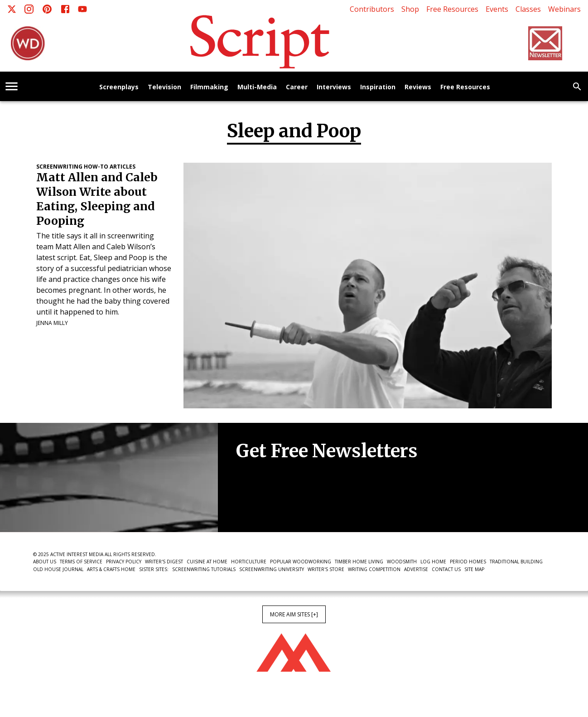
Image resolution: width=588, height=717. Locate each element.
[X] (12, 9)
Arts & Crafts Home (111, 569)
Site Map (474, 569)
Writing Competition (374, 569)
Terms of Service (81, 562)
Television (164, 87)
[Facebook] (65, 9)
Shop (410, 9)
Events (497, 9)
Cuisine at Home (207, 562)
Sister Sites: (154, 569)
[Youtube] (82, 9)
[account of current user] (12, 86)
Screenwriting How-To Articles (86, 167)
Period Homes (468, 562)
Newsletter (268, 504)
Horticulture (249, 562)
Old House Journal (58, 569)
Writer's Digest (164, 562)
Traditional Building (516, 562)
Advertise (416, 569)
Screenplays (119, 87)
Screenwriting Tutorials (204, 569)
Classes (528, 9)
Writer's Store (326, 569)
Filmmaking (209, 87)
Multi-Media (257, 87)
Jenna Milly (52, 323)
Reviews (418, 87)
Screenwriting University (272, 569)
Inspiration (378, 87)
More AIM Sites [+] (294, 614)
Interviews (334, 87)
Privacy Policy (124, 562)
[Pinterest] (47, 9)
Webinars (564, 9)
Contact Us (446, 569)
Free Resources (452, 9)
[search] (577, 87)
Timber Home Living (359, 562)
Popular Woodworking (301, 562)
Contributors (372, 9)
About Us (45, 562)
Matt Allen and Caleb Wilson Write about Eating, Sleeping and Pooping (97, 199)
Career (297, 87)
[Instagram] (29, 9)
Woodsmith (402, 562)
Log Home (433, 562)
